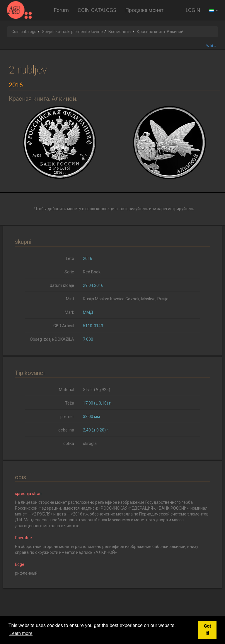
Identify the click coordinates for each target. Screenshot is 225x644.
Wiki (211, 46)
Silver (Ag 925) (97, 390)
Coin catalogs (24, 32)
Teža (70, 403)
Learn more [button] (21, 633)
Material (67, 390)
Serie (69, 272)
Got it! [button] (207, 630)
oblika (69, 443)
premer (67, 417)
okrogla (90, 443)
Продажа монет (144, 10)
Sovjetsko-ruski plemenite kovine (72, 32)
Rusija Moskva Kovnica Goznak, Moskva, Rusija (126, 299)
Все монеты (120, 32)
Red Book (92, 272)
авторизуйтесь (134, 209)
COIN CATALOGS (97, 10)
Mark (69, 312)
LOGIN (193, 10)
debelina (66, 430)
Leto (70, 258)
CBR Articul (64, 326)
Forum (61, 10)
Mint (70, 299)
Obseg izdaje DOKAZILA (52, 339)
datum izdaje (62, 285)
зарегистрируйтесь (176, 209)
